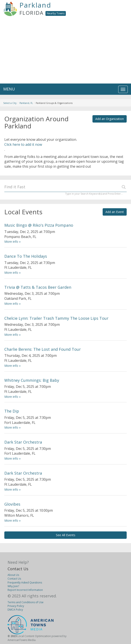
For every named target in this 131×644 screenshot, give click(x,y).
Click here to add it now (23, 144)
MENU (9, 89)
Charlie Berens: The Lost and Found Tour (43, 349)
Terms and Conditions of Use (26, 602)
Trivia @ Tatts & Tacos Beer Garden (38, 287)
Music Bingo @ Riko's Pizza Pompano (39, 225)
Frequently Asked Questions (25, 583)
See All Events (66, 535)
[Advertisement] (65, 51)
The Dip (12, 411)
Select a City (10, 103)
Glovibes (12, 504)
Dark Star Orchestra (23, 442)
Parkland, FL (26, 103)
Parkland (35, 5)
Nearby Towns (56, 13)
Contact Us (18, 569)
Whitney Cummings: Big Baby (32, 380)
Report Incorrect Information (25, 590)
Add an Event (115, 212)
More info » (12, 242)
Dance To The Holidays (26, 256)
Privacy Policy (16, 606)
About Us (13, 575)
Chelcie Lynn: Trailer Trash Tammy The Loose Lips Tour (56, 318)
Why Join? (13, 586)
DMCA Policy (15, 610)
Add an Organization (110, 119)
